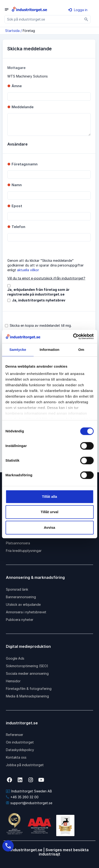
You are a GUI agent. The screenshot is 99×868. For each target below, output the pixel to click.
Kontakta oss (16, 757)
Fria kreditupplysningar (24, 551)
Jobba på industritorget (25, 765)
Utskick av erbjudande (23, 604)
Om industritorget (20, 742)
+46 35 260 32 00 (22, 797)
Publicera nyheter (20, 620)
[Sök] (86, 19)
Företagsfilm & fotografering (29, 689)
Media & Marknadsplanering (27, 696)
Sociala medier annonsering (27, 673)
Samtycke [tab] (18, 350)
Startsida (12, 31)
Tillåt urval (49, 512)
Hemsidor (13, 681)
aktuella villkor (28, 270)
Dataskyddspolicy (20, 750)
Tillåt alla (50, 496)
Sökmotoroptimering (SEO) (27, 666)
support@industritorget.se (29, 803)
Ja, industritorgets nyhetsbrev (39, 300)
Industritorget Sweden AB (29, 791)
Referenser (15, 735)
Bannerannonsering (21, 597)
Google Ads (15, 658)
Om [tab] (81, 350)
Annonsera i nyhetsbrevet (26, 612)
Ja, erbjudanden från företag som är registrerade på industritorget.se (38, 292)
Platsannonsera (18, 543)
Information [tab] (50, 350)
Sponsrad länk (17, 589)
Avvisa (50, 527)
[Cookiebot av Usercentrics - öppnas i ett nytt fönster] (73, 336)
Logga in (78, 10)
